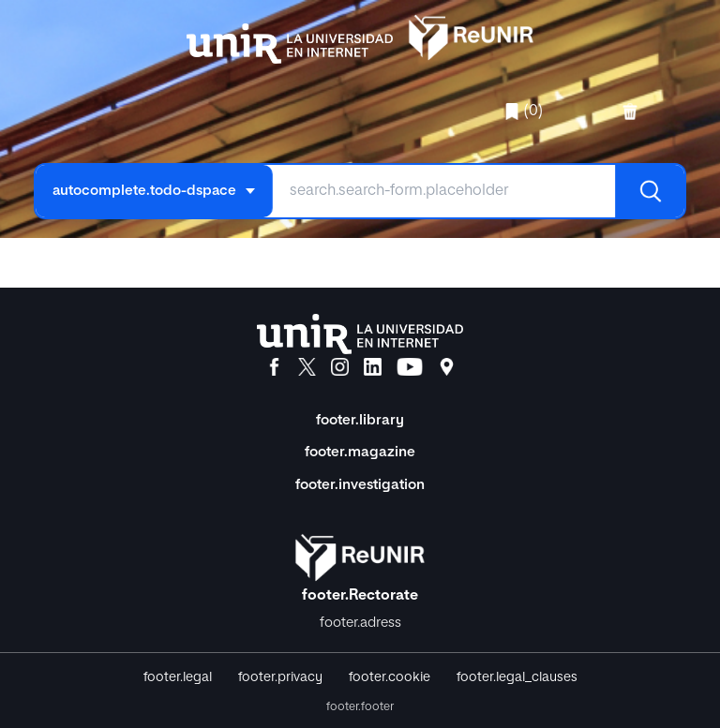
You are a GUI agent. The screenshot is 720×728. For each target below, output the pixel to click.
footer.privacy (280, 677)
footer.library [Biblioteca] (360, 420)
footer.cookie (390, 677)
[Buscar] (650, 191)
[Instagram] (340, 367)
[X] (307, 367)
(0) (523, 111)
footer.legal (178, 677)
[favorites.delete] (632, 111)
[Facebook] (274, 367)
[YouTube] (410, 367)
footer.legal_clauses (517, 677)
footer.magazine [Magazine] (360, 452)
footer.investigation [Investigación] (360, 485)
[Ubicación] (447, 367)
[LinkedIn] (373, 367)
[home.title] (360, 36)
